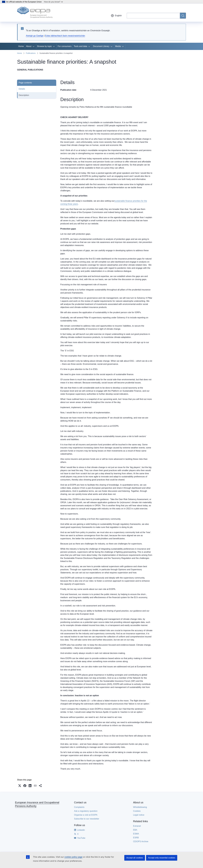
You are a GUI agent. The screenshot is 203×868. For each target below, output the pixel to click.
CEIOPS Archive (141, 841)
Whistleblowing (140, 807)
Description (24, 95)
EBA (135, 830)
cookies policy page (73, 857)
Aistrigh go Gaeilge (35, 36)
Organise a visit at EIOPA (86, 815)
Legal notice (139, 815)
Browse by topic (45, 46)
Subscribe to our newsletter (87, 819)
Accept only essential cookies (162, 858)
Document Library (101, 46)
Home (21, 46)
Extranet (137, 826)
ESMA (136, 834)
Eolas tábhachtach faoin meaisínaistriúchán (65, 36)
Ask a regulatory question (86, 811)
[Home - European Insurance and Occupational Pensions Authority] (35, 13)
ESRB (136, 838)
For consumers (65, 46)
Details (22, 89)
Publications (31, 53)
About (29, 46)
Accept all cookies (135, 858)
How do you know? (53, 2)
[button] (20, 786)
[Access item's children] (34, 46)
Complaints (79, 807)
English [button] (116, 16)
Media (118, 46)
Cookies (137, 811)
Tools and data (80, 46)
